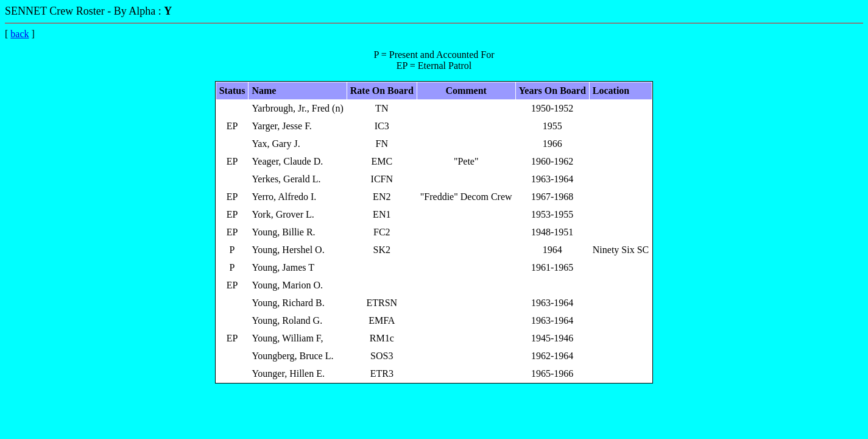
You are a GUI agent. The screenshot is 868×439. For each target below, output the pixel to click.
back (19, 34)
